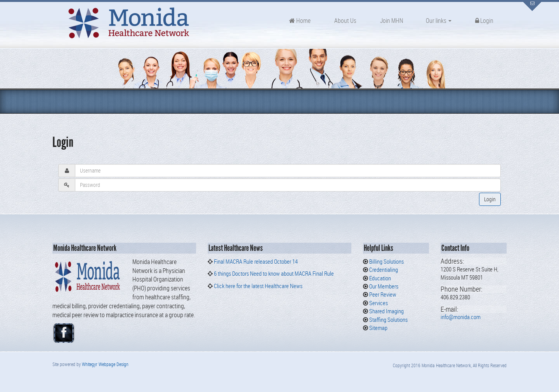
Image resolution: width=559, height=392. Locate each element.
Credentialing (383, 269)
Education (379, 278)
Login (484, 21)
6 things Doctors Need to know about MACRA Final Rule (274, 273)
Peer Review (382, 294)
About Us (345, 21)
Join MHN (391, 21)
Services (378, 303)
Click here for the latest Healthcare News (258, 286)
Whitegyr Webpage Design (105, 364)
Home (300, 21)
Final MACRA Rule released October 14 (256, 261)
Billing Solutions (386, 261)
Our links (439, 21)
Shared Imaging (386, 311)
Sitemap (378, 328)
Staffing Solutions (388, 319)
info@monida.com (461, 317)
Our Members (383, 286)
